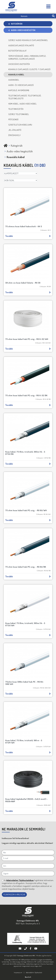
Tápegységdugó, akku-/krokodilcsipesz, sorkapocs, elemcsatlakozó (27, 57)
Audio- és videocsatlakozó (21, 85)
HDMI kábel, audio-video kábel (23, 104)
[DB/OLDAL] (21, 180)
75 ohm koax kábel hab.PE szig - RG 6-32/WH (27, 339)
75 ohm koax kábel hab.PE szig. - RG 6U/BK (26, 567)
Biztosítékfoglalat (18, 51)
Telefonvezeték (16, 109)
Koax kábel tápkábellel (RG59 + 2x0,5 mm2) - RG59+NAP (27, 800)
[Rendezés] (21, 173)
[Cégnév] (28, 874)
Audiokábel (14, 80)
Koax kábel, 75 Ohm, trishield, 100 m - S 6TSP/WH (24, 742)
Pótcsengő (13, 119)
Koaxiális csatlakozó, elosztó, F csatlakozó (29, 69)
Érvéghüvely (15, 135)
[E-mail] (28, 858)
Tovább (28, 236)
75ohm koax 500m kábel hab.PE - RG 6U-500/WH (25, 683)
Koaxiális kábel (16, 75)
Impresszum (18, 973)
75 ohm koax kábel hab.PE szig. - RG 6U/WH (26, 510)
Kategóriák (15, 24)
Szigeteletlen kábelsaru (20, 125)
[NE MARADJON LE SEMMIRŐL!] (3, 880)
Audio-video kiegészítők (22, 30)
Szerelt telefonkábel (19, 114)
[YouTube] (36, 949)
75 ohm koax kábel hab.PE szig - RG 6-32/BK (26, 395)
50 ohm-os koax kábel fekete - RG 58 (23, 283)
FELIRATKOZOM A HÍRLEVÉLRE (14, 895)
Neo (28, 977)
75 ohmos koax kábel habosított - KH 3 (24, 226)
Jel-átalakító (15, 130)
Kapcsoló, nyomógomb (19, 90)
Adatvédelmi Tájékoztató (34, 973)
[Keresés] (25, 16)
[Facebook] (31, 949)
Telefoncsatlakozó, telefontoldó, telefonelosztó (25, 97)
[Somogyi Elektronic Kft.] (48, 7)
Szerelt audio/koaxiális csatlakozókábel (28, 40)
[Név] (28, 853)
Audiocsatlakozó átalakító (21, 45)
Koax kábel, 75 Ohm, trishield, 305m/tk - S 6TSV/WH (25, 624)
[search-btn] (53, 16)
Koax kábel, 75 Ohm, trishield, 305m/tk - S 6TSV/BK (25, 453)
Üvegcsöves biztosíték (19, 64)
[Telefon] (26, 949)
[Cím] (28, 866)
